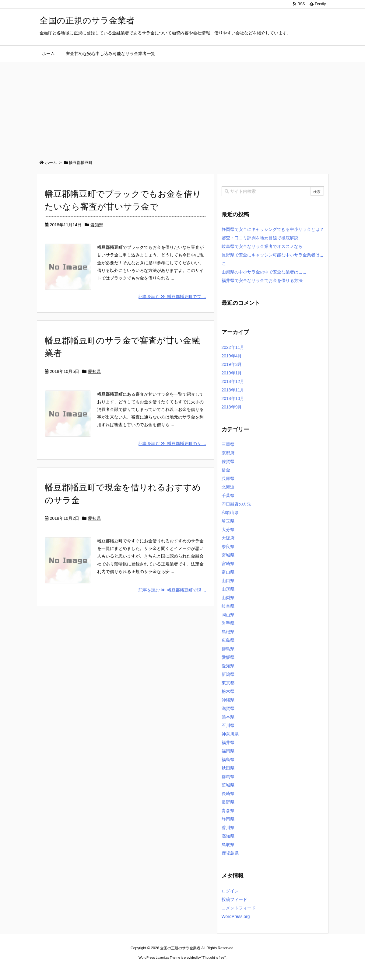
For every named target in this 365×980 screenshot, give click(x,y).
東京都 (228, 683)
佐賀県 (228, 461)
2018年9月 (232, 407)
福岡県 (228, 751)
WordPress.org (236, 916)
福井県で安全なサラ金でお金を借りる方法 (262, 280)
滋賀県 (228, 708)
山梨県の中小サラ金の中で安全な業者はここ (264, 272)
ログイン (230, 891)
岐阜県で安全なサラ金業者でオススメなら (262, 246)
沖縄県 (228, 700)
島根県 (228, 632)
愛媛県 (228, 657)
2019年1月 (232, 373)
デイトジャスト (247, 969)
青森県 (228, 811)
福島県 (228, 759)
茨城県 (228, 785)
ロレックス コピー (120, 969)
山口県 (228, 581)
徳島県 (228, 649)
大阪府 (228, 538)
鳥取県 (228, 845)
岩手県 (228, 623)
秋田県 (228, 768)
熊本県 (228, 717)
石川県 (228, 725)
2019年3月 (232, 364)
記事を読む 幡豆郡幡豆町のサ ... (172, 443)
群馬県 (228, 777)
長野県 (228, 802)
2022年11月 (233, 347)
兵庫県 (228, 478)
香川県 (228, 828)
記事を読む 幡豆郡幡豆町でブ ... (172, 297)
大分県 (228, 530)
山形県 (228, 589)
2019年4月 (232, 356)
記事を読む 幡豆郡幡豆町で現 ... (172, 590)
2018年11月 (233, 390)
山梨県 (228, 598)
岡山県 (228, 615)
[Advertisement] (182, 108)
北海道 (228, 487)
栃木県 (228, 691)
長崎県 (228, 794)
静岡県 (228, 819)
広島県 (228, 640)
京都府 (228, 453)
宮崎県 (228, 564)
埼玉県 (228, 521)
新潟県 (228, 674)
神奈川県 (230, 734)
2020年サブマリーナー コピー (160, 969)
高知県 (228, 836)
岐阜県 (228, 606)
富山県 (228, 572)
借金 (226, 470)
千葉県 (228, 495)
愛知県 (97, 225)
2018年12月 (233, 381)
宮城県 (228, 555)
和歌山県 (230, 513)
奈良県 (228, 547)
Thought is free (214, 957)
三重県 (228, 444)
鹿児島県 (230, 853)
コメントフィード (239, 908)
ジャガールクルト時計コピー (210, 969)
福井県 (228, 742)
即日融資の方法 (237, 504)
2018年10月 (233, 398)
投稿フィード (234, 899)
